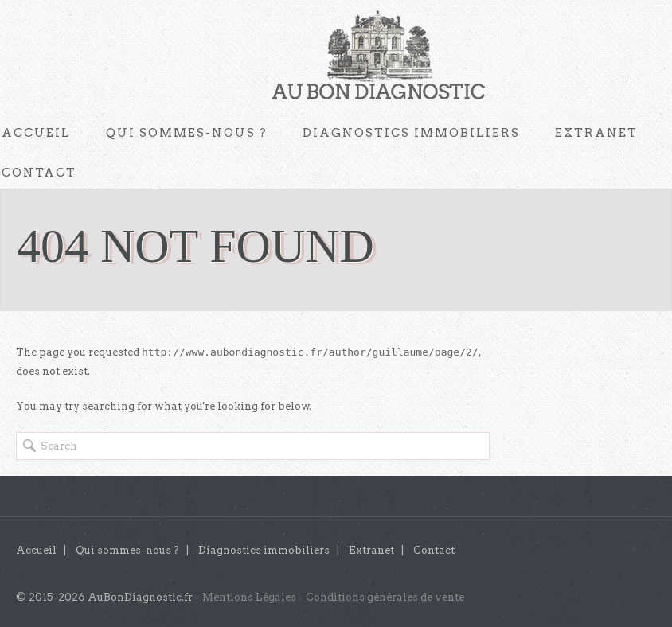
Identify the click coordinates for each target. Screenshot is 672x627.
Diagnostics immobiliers (411, 133)
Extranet (596, 133)
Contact (434, 550)
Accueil (36, 550)
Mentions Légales (249, 597)
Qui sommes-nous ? (187, 133)
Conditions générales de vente (385, 597)
